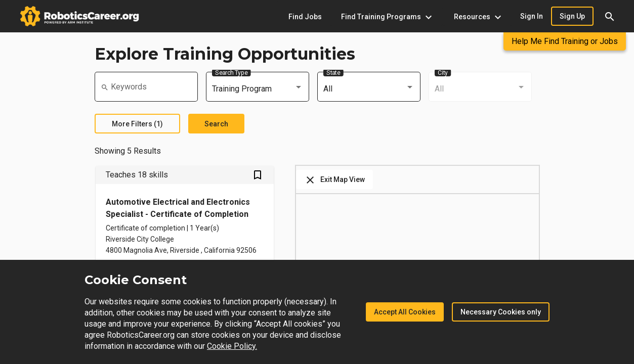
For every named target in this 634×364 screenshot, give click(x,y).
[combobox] (258, 89)
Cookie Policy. (232, 346)
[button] (610, 16)
